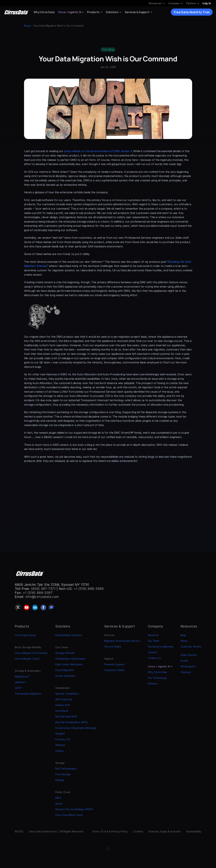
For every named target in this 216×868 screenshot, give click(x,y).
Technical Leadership (160, 647)
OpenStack (62, 711)
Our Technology (157, 678)
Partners (153, 684)
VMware (60, 745)
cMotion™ (20, 682)
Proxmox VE (63, 739)
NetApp (60, 780)
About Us (153, 635)
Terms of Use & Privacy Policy (110, 831)
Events (184, 661)
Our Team (153, 641)
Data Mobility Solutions (69, 635)
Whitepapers (188, 666)
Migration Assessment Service (122, 641)
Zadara (60, 751)
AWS (58, 798)
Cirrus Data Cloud (25, 635)
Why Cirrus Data (44, 12)
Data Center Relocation (69, 664)
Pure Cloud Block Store (69, 815)
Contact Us (154, 658)
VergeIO (60, 734)
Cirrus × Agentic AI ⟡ (71, 12)
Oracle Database (65, 676)
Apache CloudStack (67, 694)
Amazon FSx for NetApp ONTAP (74, 809)
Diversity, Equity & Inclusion (165, 831)
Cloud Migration (65, 670)
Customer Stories (191, 647)
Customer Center (114, 670)
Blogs (27, 26)
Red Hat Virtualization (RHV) (72, 722)
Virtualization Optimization (70, 659)
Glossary (186, 672)
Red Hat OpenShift (66, 716)
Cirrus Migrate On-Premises (31, 653)
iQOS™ (19, 688)
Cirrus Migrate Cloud (27, 659)
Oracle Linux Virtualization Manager (76, 728)
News (184, 641)
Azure (59, 804)
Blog (183, 635)
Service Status (113, 647)
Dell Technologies (66, 769)
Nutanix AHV (63, 705)
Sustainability (194, 831)
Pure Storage (63, 774)
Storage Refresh (65, 653)
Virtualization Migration (28, 694)
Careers (153, 652)
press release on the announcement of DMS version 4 (98, 151)
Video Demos (189, 655)
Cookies (138, 831)
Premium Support (114, 664)
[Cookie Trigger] (108, 849)
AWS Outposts (64, 699)
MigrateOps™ (22, 676)
